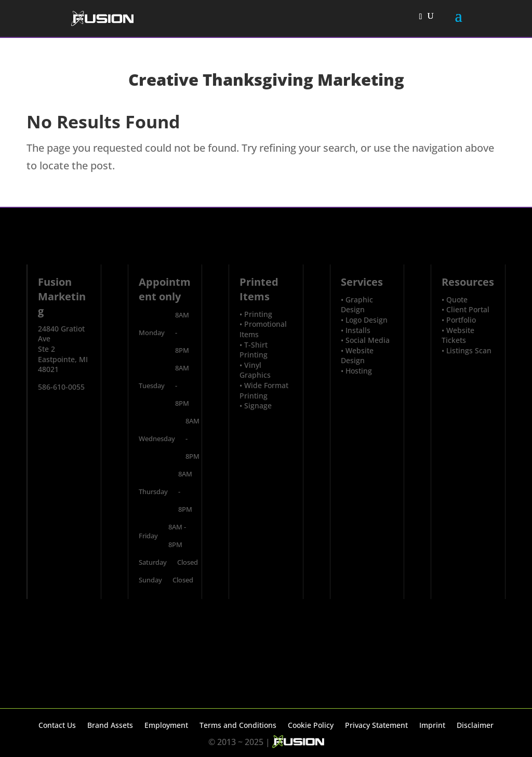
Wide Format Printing (264, 390)
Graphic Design (357, 305)
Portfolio (461, 320)
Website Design (357, 356)
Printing (258, 314)
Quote (457, 300)
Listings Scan (469, 350)
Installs (358, 330)
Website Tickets (458, 335)
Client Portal (468, 309)
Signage (258, 406)
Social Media (368, 340)
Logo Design (367, 320)
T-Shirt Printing (254, 350)
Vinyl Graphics (255, 370)
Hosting (359, 371)
